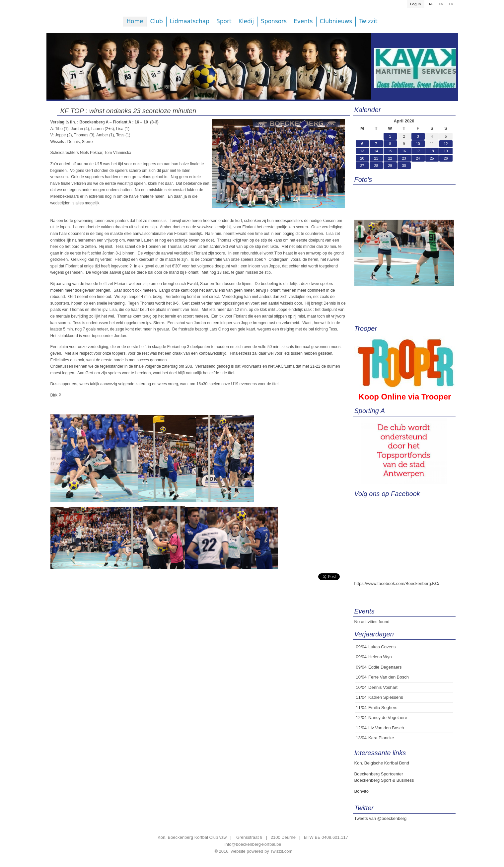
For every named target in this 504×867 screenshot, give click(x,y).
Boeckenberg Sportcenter (379, 774)
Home (135, 21)
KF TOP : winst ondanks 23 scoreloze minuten (128, 111)
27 (362, 166)
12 (446, 144)
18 (432, 151)
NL (431, 4)
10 (418, 144)
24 (418, 158)
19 (446, 151)
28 (376, 166)
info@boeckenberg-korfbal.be (253, 844)
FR (451, 4)
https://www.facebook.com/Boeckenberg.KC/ (397, 583)
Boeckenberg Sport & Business (384, 780)
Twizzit (368, 21)
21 (376, 158)
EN (441, 4)
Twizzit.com (281, 851)
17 (418, 151)
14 (376, 151)
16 (404, 151)
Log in (415, 4)
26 (446, 158)
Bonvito (361, 791)
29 (390, 166)
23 (404, 158)
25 (432, 158)
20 (362, 158)
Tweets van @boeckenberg (381, 818)
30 (404, 166)
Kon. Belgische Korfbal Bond (382, 763)
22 (390, 158)
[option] (209, 71)
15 (390, 151)
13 (362, 151)
